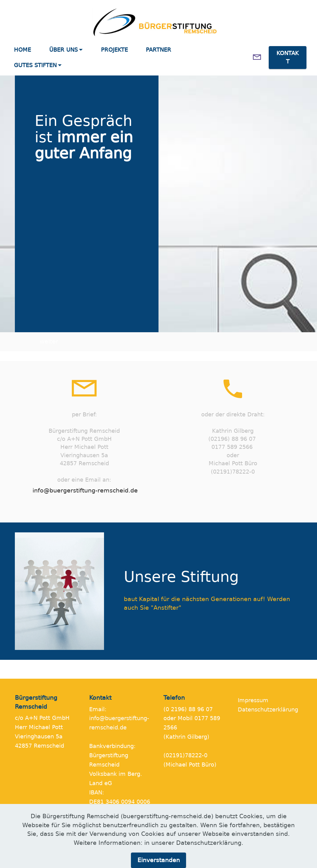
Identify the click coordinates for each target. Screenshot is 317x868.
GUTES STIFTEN (35, 65)
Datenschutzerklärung (268, 710)
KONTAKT (288, 57)
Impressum (253, 700)
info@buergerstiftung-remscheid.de (85, 490)
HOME (22, 50)
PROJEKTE (114, 50)
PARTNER (158, 50)
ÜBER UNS (63, 50)
